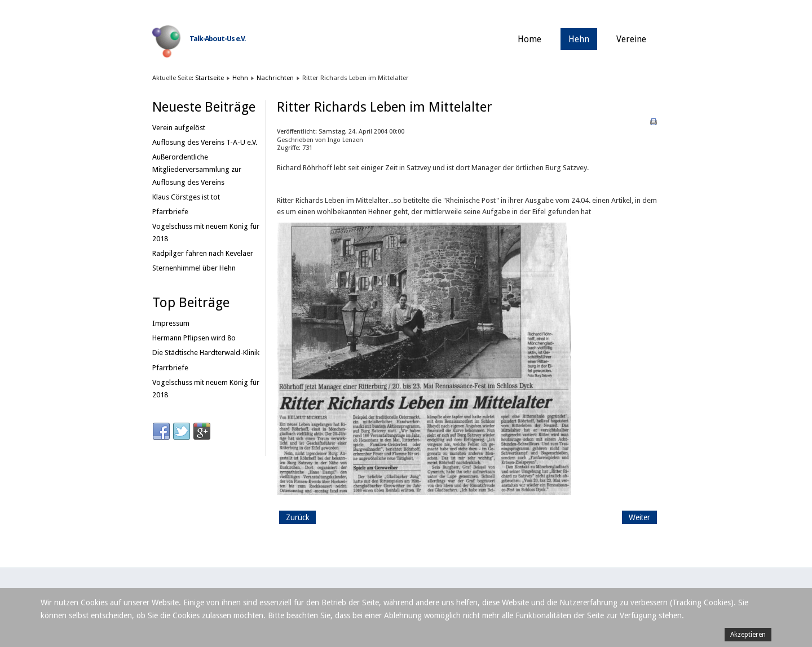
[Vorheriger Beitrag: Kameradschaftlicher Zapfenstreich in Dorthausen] (297, 517)
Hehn (579, 39)
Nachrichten (275, 78)
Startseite (209, 78)
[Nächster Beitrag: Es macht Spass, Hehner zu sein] (639, 517)
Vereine (631, 39)
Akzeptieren (748, 635)
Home (529, 39)
